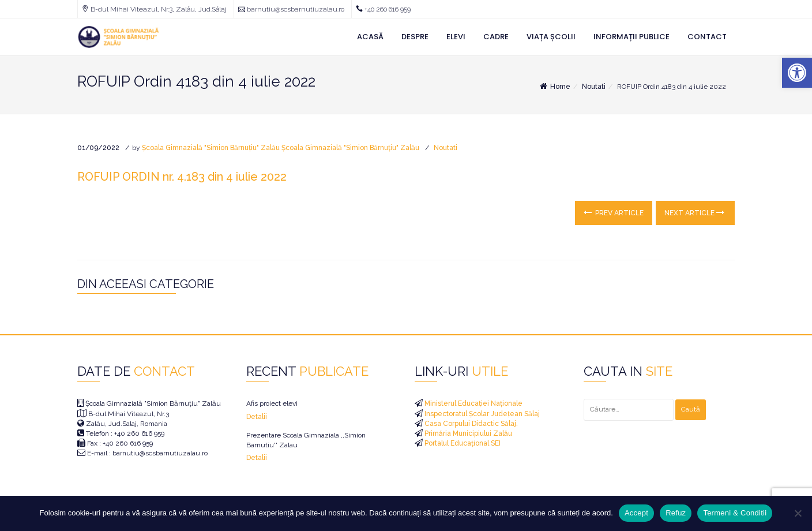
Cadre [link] (496, 37)
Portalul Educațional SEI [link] (462, 443)
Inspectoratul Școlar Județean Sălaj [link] (481, 414)
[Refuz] (798, 513)
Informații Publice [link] (631, 37)
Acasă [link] (370, 37)
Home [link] (554, 87)
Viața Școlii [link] (551, 37)
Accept (636, 513)
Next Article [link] (694, 213)
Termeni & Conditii (735, 513)
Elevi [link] (456, 37)
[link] (797, 73)
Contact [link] (707, 37)
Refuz (676, 513)
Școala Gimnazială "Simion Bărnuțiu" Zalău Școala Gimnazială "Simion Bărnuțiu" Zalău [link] (281, 148)
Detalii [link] (257, 417)
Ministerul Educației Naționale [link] (473, 403)
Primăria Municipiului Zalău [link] (467, 433)
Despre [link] (415, 37)
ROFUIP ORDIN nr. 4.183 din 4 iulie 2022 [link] (182, 177)
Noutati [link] (594, 87)
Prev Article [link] (614, 213)
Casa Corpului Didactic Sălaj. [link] (470, 424)
